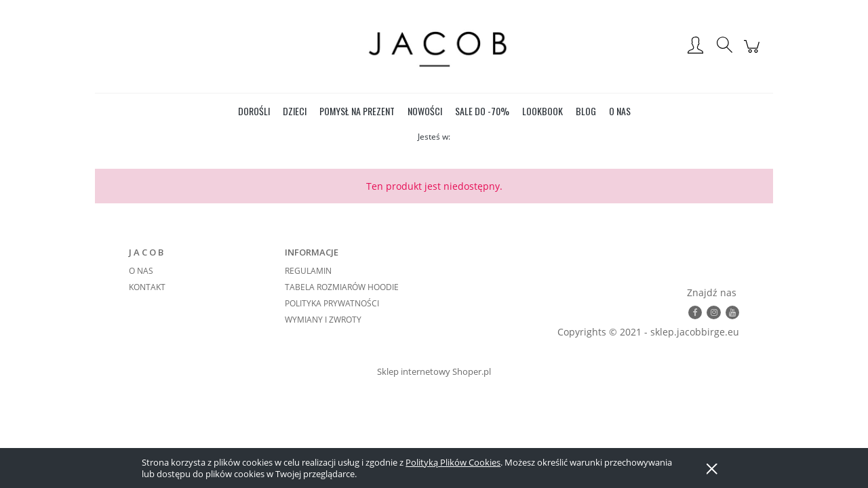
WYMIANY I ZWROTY (323, 320)
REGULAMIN (308, 271)
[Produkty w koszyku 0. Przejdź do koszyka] (754, 53)
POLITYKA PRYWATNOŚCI (332, 303)
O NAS (141, 271)
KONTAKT (147, 287)
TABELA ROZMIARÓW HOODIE (342, 287)
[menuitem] (254, 111)
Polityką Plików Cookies (453, 462)
